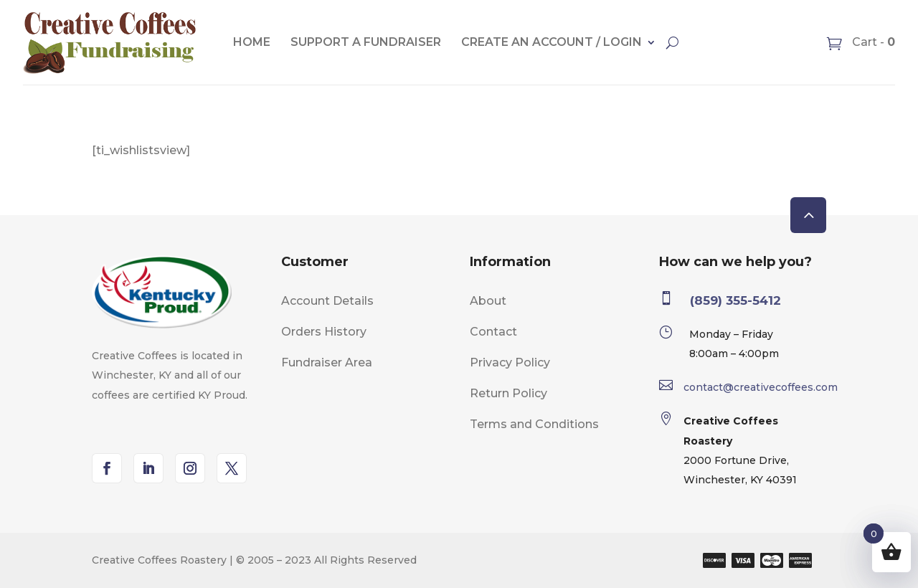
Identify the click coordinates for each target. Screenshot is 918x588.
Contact (493, 332)
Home (252, 42)
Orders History (324, 332)
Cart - (872, 42)
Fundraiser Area (327, 362)
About (488, 301)
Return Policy (508, 393)
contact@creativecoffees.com (761, 387)
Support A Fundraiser (366, 42)
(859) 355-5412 (735, 300)
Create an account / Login (552, 42)
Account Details (327, 301)
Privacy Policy (510, 362)
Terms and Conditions (534, 424)
